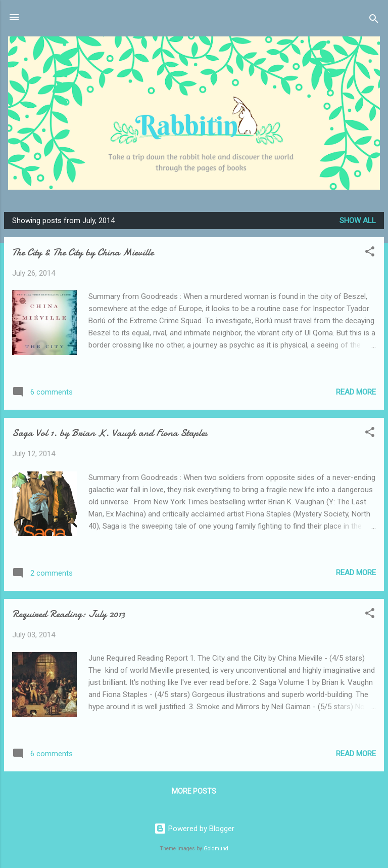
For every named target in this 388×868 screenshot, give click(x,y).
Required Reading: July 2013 (68, 614)
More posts (194, 791)
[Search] (374, 20)
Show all (358, 221)
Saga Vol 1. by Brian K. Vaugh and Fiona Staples (110, 433)
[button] (370, 253)
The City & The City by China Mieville (83, 252)
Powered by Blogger (194, 829)
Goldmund (216, 849)
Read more (356, 392)
